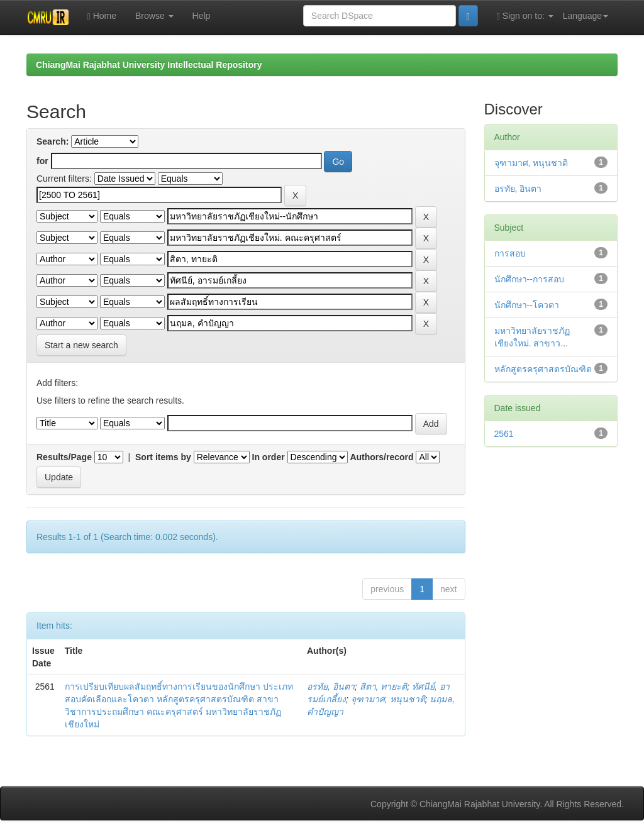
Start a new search (81, 345)
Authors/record (381, 457)
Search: (53, 141)
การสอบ (510, 253)
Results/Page (64, 457)
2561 (504, 434)
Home (102, 16)
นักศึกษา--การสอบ (529, 279)
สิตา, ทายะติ (384, 687)
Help (202, 16)
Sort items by (163, 457)
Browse (154, 16)
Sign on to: (525, 16)
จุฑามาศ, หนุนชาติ (388, 699)
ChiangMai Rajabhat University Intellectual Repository (149, 65)
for (42, 161)
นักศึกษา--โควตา (527, 305)
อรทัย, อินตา (331, 687)
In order (269, 457)
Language (586, 16)
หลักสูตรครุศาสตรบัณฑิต (543, 369)
